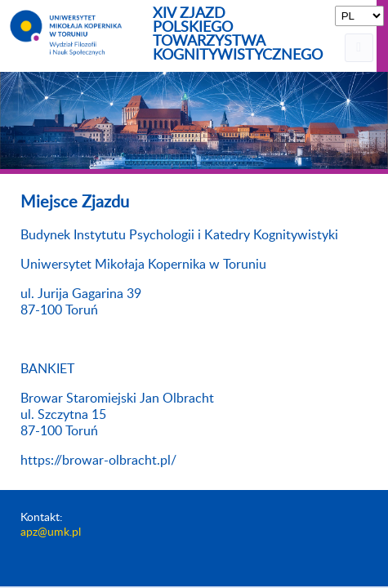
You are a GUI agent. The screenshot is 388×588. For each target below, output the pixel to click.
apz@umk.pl (51, 532)
